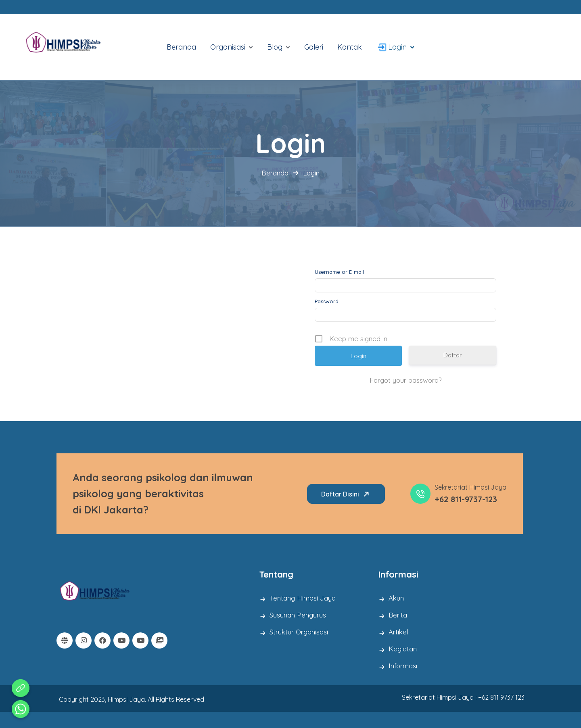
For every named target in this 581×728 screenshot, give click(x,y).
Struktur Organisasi (299, 632)
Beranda (275, 173)
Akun (396, 598)
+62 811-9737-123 (466, 499)
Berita (398, 615)
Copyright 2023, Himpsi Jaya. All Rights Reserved (132, 700)
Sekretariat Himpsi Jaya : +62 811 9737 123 (463, 697)
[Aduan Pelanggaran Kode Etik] (21, 688)
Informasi (403, 666)
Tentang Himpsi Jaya (303, 598)
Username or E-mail (339, 272)
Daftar (453, 355)
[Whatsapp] (21, 709)
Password (327, 301)
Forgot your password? (406, 380)
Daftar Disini (347, 494)
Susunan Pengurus (298, 615)
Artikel (399, 632)
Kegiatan (403, 649)
